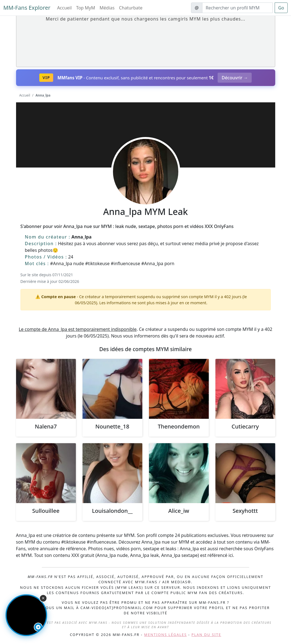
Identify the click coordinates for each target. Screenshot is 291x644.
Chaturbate (131, 8)
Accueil (64, 8)
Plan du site (206, 635)
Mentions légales (166, 635)
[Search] (237, 8)
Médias (107, 8)
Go (281, 8)
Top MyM (86, 8)
